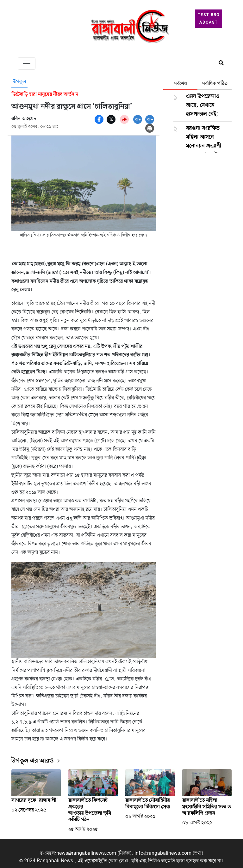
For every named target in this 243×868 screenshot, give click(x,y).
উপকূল (19, 82)
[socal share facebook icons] (99, 119)
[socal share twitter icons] (111, 119)
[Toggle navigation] (27, 63)
